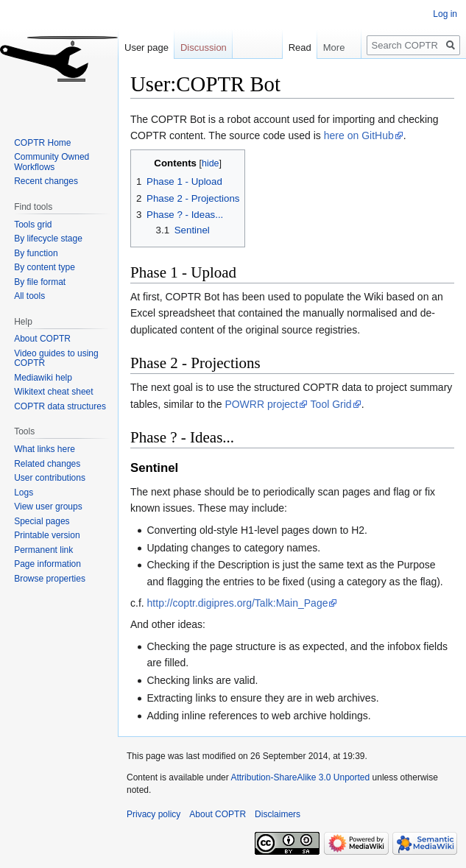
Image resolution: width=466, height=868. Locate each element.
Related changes (47, 464)
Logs (24, 493)
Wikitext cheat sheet (53, 392)
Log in (445, 14)
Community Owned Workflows (52, 162)
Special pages (42, 521)
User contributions (50, 478)
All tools (29, 296)
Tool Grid (331, 404)
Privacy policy (153, 814)
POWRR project (261, 404)
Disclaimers (278, 814)
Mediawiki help (43, 378)
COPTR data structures (60, 406)
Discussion (204, 47)
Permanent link (43, 550)
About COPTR (42, 339)
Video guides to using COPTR (56, 359)
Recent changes (46, 181)
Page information (47, 564)
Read (293, 47)
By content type (45, 267)
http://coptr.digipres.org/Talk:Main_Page (238, 603)
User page (146, 47)
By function (36, 253)
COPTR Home (42, 143)
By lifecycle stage (48, 239)
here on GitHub (359, 135)
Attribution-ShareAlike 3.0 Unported (300, 777)
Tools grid (33, 225)
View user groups (48, 507)
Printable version (47, 535)
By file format (40, 282)
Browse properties (50, 579)
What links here (45, 449)
